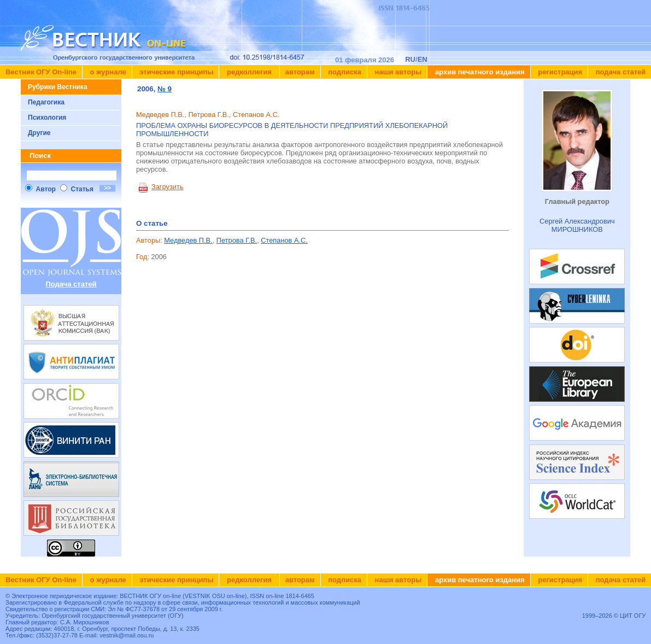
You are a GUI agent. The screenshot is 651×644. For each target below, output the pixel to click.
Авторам (300, 72)
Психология (47, 118)
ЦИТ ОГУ (633, 616)
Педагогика (46, 102)
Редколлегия (249, 72)
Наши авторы (397, 72)
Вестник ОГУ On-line (41, 72)
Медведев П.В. (188, 240)
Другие (39, 133)
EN (423, 59)
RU (410, 59)
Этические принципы (176, 72)
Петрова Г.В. (237, 240)
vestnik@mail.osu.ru (127, 635)
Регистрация (559, 72)
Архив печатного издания (479, 72)
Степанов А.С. (284, 240)
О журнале (107, 72)
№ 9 (165, 89)
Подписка (344, 72)
